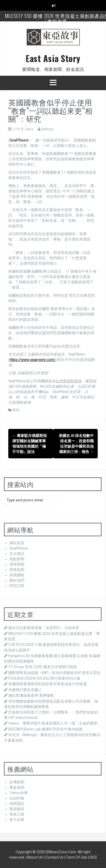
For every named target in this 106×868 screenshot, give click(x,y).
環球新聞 (17, 564)
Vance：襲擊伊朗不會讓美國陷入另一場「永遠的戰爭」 (55, 723)
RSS (93, 857)
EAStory (47, 129)
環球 (16, 410)
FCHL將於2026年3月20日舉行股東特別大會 (44, 678)
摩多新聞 (17, 787)
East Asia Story (53, 58)
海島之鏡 (17, 814)
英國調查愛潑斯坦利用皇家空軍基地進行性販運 (48, 684)
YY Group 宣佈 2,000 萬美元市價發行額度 (43, 667)
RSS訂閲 (17, 586)
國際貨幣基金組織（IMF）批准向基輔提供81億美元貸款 (54, 673)
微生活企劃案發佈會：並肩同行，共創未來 (44, 628)
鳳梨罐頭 (17, 809)
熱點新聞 (17, 559)
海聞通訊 (17, 804)
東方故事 (17, 820)
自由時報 (17, 798)
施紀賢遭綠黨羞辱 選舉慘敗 (31, 695)
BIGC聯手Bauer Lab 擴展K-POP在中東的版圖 (45, 729)
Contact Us (54, 857)
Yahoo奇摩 (19, 793)
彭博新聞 (17, 782)
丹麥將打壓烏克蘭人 (25, 690)
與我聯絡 (17, 575)
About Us (35, 857)
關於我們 (17, 580)
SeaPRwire (19, 140)
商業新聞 (17, 570)
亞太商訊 (17, 554)
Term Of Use (77, 857)
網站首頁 (17, 543)
